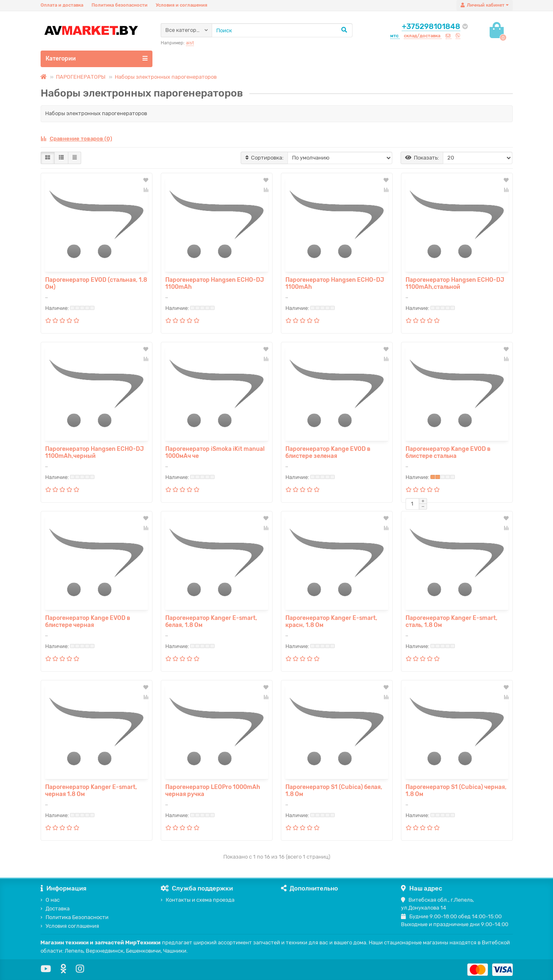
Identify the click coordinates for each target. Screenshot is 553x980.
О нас (50, 900)
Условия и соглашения (181, 5)
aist (190, 43)
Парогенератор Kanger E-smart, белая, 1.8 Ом (211, 622)
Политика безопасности (120, 5)
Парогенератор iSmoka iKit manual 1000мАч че (215, 452)
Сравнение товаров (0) (76, 139)
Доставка (55, 909)
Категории (97, 58)
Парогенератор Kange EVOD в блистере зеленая (328, 452)
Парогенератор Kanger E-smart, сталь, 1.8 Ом (452, 622)
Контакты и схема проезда (198, 900)
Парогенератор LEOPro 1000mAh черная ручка (213, 791)
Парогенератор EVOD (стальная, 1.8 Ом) (96, 283)
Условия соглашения (70, 926)
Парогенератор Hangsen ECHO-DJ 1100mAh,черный (94, 452)
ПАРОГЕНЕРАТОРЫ (81, 77)
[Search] (282, 30)
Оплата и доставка (62, 5)
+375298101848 (431, 27)
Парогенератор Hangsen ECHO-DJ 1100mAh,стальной (455, 283)
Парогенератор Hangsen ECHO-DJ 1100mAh (215, 283)
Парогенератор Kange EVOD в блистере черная (88, 622)
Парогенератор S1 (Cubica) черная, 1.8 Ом (456, 791)
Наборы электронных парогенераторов (166, 77)
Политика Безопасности (75, 917)
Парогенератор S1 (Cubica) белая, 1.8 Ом (334, 791)
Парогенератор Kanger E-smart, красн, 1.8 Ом (331, 622)
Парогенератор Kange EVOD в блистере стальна (448, 452)
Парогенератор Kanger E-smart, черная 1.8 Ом (91, 791)
